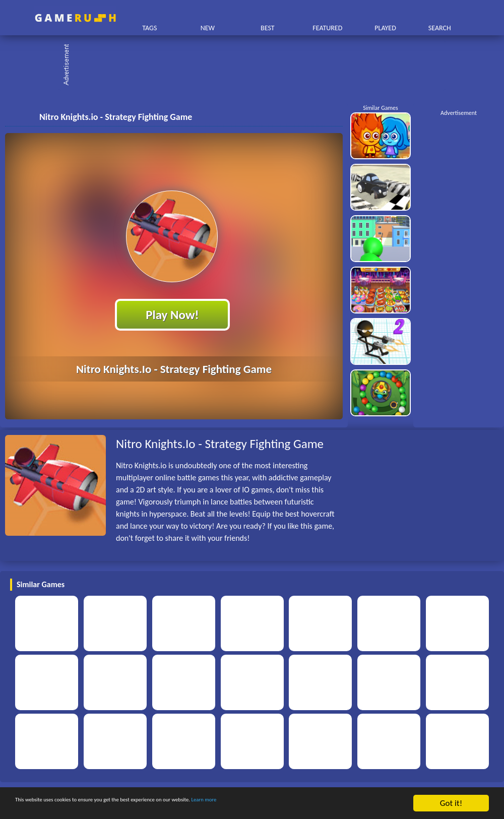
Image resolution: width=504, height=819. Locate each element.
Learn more (315, 805)
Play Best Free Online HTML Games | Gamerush (75, 18)
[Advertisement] (257, 66)
